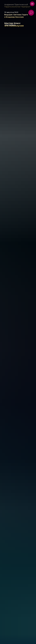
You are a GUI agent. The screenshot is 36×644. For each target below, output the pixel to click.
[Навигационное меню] (32, 4)
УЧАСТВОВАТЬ (10, 25)
